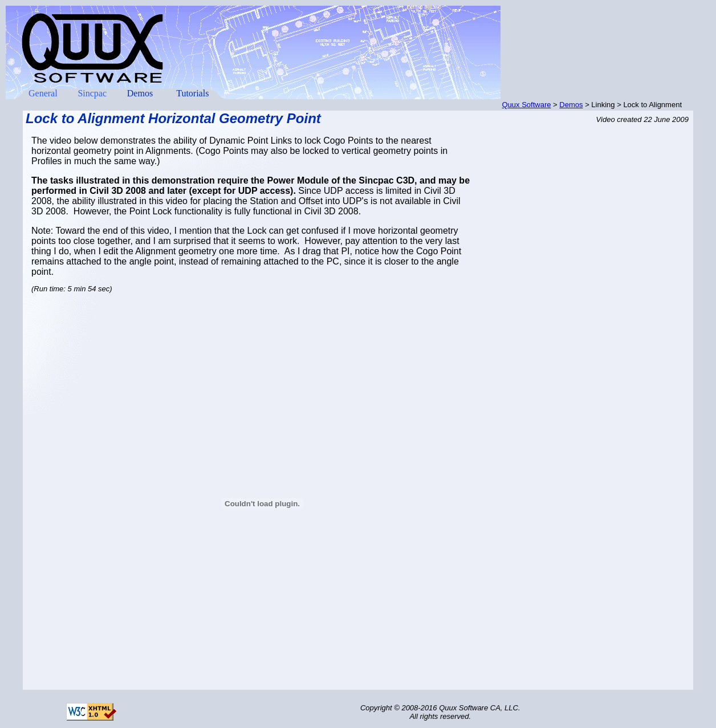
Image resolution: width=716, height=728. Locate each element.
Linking (603, 105)
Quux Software (527, 105)
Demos (140, 93)
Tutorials (192, 93)
